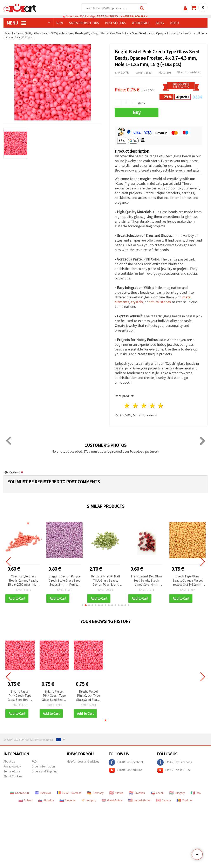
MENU (16, 23)
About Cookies (13, 776)
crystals (137, 302)
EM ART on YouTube (125, 770)
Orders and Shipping (45, 771)
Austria (116, 793)
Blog (160, 23)
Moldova (185, 800)
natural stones (160, 302)
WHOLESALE (141, 23)
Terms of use (12, 771)
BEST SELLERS (115, 23)
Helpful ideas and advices (83, 761)
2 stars (136, 406)
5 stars (161, 406)
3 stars (144, 406)
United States (139, 800)
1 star (127, 406)
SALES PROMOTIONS (84, 23)
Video (174, 23)
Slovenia (67, 800)
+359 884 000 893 (134, 16)
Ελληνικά (43, 793)
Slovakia (46, 800)
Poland (25, 800)
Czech (157, 793)
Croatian (137, 793)
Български (19, 793)
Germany (95, 793)
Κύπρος (89, 800)
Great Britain (112, 800)
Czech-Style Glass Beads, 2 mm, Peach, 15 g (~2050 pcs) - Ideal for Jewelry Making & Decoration (23, 581)
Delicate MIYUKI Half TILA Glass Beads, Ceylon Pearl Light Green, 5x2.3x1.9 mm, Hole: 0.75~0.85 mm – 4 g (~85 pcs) (105, 581)
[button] (82, 605)
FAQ (34, 761)
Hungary (177, 793)
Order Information (43, 766)
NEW (60, 23)
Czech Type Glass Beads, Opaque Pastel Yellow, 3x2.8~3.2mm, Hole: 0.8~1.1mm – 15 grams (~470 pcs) (188, 581)
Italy (196, 793)
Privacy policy (12, 766)
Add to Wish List (189, 72)
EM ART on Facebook (126, 762)
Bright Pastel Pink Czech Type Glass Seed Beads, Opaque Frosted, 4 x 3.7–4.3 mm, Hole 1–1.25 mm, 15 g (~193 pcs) (20, 696)
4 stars (152, 406)
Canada (164, 800)
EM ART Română (69, 793)
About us (9, 761)
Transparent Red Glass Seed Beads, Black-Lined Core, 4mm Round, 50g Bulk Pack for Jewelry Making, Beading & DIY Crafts (147, 581)
